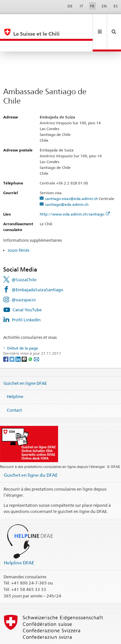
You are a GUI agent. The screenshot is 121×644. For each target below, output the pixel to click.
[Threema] (25, 337)
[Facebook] (6, 337)
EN (104, 6)
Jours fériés (19, 228)
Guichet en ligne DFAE (25, 361)
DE (70, 6)
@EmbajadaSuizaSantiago (37, 268)
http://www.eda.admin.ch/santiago (75, 192)
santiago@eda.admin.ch (67, 183)
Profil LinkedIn (26, 298)
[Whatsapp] (31, 337)
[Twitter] (12, 337)
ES (116, 6)
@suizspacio (24, 278)
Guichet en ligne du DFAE (31, 453)
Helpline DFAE (19, 541)
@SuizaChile (24, 258)
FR (92, 6)
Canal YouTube (27, 288)
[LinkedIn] (19, 337)
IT (81, 6)
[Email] (36, 337)
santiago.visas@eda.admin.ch (71, 177)
